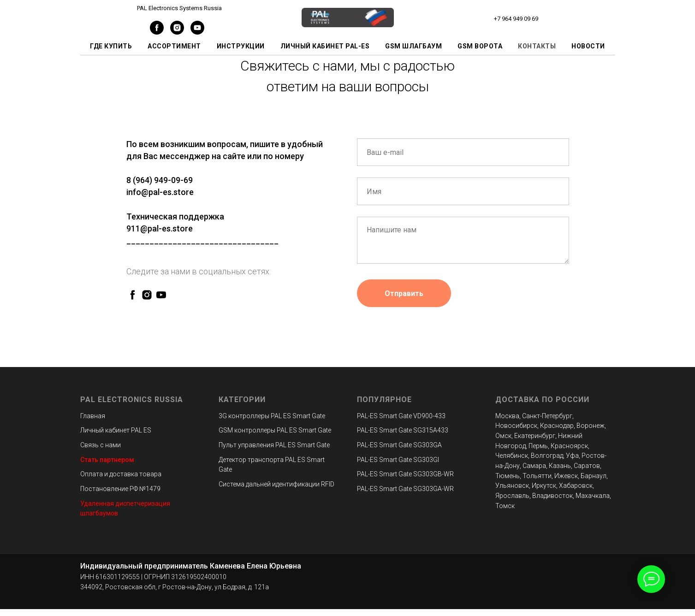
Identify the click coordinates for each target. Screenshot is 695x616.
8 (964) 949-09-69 (160, 180)
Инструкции (241, 46)
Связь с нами (101, 445)
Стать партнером (107, 460)
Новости (588, 46)
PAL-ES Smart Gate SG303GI (398, 460)
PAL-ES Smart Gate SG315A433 (403, 430)
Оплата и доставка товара (121, 474)
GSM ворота (480, 46)
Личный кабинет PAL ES (116, 430)
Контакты (537, 46)
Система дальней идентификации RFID (276, 484)
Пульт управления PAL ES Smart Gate (274, 445)
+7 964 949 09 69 (516, 19)
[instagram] (177, 32)
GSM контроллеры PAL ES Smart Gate (275, 430)
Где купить (111, 46)
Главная (93, 416)
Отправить (404, 293)
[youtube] (197, 32)
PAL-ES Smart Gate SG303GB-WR (405, 474)
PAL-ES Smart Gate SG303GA (399, 445)
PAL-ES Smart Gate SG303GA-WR (405, 489)
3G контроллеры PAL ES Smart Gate (272, 416)
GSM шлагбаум (413, 46)
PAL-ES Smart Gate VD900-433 (401, 416)
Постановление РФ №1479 (120, 489)
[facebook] (157, 32)
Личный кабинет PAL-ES (325, 46)
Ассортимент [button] (174, 46)
